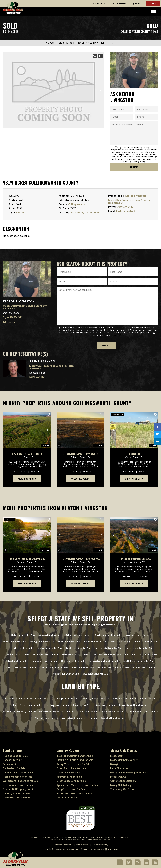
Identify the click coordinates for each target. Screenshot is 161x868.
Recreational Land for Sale (134, 705)
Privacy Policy (139, 161)
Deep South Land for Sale (71, 789)
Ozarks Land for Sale (68, 772)
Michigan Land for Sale (79, 648)
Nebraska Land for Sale (75, 654)
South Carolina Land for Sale (139, 661)
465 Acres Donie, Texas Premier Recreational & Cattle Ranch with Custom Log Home (27, 558)
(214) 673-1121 (38, 377)
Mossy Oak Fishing (121, 785)
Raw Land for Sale (106, 705)
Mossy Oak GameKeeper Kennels (129, 772)
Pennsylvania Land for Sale (104, 661)
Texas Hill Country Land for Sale (75, 756)
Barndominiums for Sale (18, 698)
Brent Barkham (42, 361)
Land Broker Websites (93, 849)
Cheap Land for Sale (67, 698)
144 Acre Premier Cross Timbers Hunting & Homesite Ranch (134, 558)
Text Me (10, 322)
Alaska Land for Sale (51, 635)
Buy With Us (119, 3)
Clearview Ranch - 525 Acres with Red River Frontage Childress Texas (80, 453)
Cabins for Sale (44, 698)
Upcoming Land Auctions (17, 797)
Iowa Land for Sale (121, 641)
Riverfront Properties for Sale (56, 711)
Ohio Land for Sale (17, 661)
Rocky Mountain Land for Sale (74, 764)
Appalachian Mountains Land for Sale (78, 785)
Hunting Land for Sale (57, 705)
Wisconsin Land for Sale (66, 673)
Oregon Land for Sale (73, 661)
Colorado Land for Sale (138, 635)
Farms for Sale (148, 698)
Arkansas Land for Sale (79, 635)
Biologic (115, 764)
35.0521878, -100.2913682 (85, 212)
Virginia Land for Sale (110, 667)
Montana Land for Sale (46, 654)
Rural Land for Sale (88, 711)
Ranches (21, 212)
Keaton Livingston (136, 196)
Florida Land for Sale (14, 641)
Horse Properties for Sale (27, 705)
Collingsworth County (135, 32)
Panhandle (134, 453)
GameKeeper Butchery (123, 781)
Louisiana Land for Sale (50, 648)
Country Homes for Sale (95, 698)
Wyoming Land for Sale (96, 673)
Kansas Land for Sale (147, 641)
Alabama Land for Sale (23, 635)
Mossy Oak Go (118, 776)
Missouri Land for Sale (17, 654)
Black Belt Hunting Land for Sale (75, 760)
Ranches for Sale (83, 705)
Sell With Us (98, 3)
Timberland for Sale (113, 711)
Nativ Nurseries (119, 768)
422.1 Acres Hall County (27, 453)
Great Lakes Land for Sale (71, 781)
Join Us (137, 3)
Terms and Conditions (62, 844)
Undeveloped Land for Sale (143, 711)
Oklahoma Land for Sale (44, 661)
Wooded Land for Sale (114, 718)
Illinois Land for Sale (69, 641)
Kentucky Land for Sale (20, 648)
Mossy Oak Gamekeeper (124, 760)
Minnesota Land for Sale (109, 648)
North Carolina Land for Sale (141, 654)
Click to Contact (125, 211)
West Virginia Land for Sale (140, 667)
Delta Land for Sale (67, 797)
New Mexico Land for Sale (106, 654)
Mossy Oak (116, 756)
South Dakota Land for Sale (21, 667)
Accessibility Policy (100, 844)
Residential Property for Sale (19, 711)
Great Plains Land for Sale (71, 768)
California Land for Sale (108, 635)
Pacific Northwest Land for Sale (75, 793)
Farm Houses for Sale (125, 698)
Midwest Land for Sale (69, 776)
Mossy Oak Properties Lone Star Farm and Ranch (129, 201)
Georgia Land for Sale (42, 641)
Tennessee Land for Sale (54, 667)
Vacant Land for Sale (47, 718)
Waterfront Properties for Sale (80, 718)
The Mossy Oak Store (122, 789)
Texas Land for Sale (83, 667)
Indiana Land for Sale (95, 641)
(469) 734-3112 (125, 207)
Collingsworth (77, 204)
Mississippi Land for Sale (140, 648)
